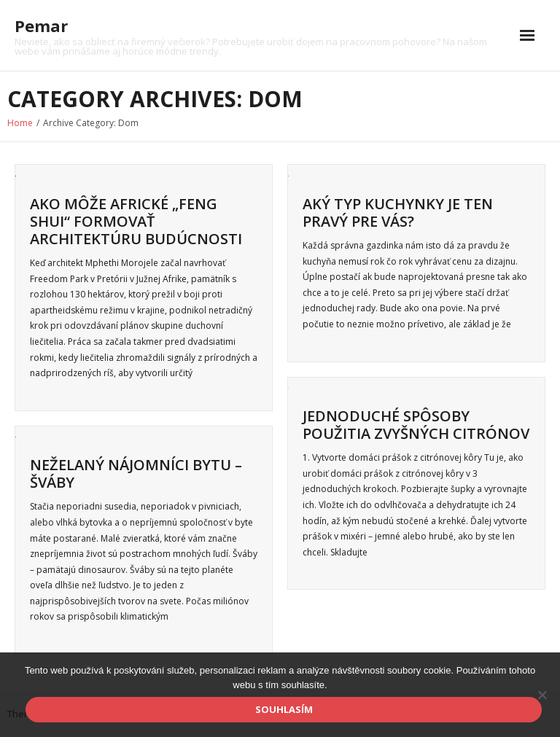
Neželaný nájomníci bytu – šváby (136, 473)
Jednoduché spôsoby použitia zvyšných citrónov (416, 425)
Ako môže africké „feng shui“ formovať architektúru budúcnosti (136, 221)
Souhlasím (284, 709)
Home (20, 123)
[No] (542, 695)
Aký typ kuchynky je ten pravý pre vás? (398, 212)
